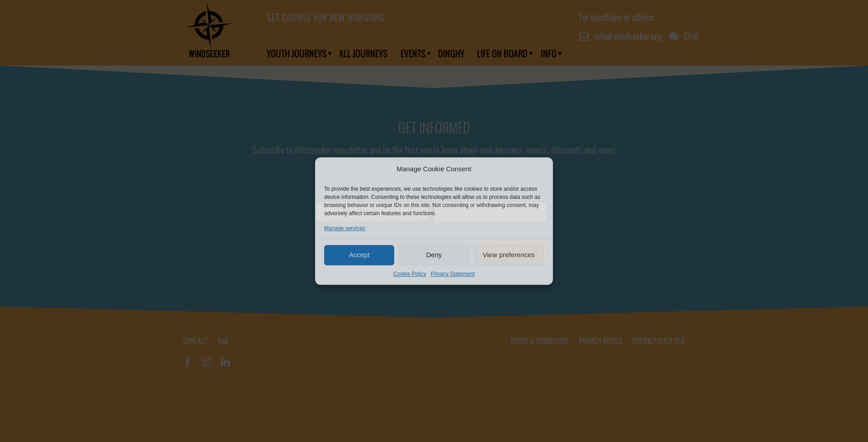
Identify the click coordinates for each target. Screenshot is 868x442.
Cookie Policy (410, 274)
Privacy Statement (453, 274)
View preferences (509, 255)
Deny (434, 255)
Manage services (345, 228)
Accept (359, 255)
